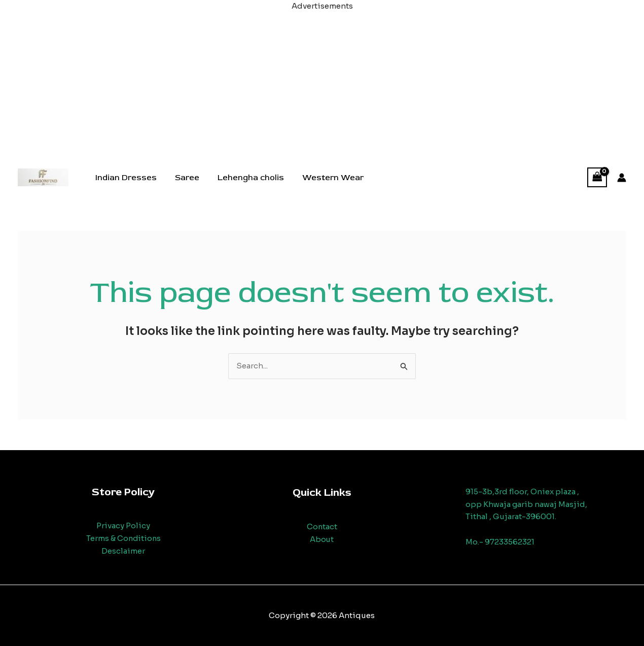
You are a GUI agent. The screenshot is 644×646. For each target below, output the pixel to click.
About (322, 539)
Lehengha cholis (246, 178)
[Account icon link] (622, 178)
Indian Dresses (125, 178)
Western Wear (326, 178)
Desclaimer (123, 551)
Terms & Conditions (123, 538)
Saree (184, 178)
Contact (322, 526)
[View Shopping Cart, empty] (597, 177)
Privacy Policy (123, 525)
